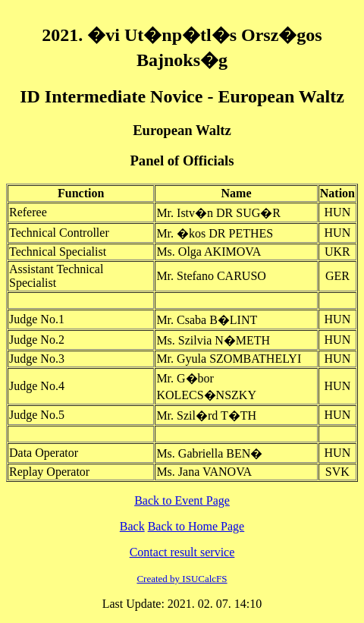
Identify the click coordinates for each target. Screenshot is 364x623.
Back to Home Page (196, 526)
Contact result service (182, 552)
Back (132, 526)
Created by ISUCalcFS (182, 579)
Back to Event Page (182, 500)
